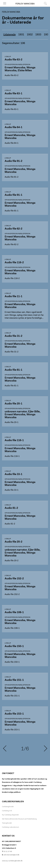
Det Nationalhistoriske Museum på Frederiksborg (19, 819)
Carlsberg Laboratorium (10, 827)
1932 (30, 35)
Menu (5, 3)
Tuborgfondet (7, 823)
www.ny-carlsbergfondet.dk (12, 861)
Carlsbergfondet (8, 807)
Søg (45, 3)
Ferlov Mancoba (25, 4)
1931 (21, 35)
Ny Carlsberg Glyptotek (10, 815)
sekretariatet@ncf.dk (11, 855)
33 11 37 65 (8, 852)
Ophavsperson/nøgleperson (17, 65)
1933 (38, 35)
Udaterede (9, 35)
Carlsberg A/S (7, 811)
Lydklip (8, 57)
